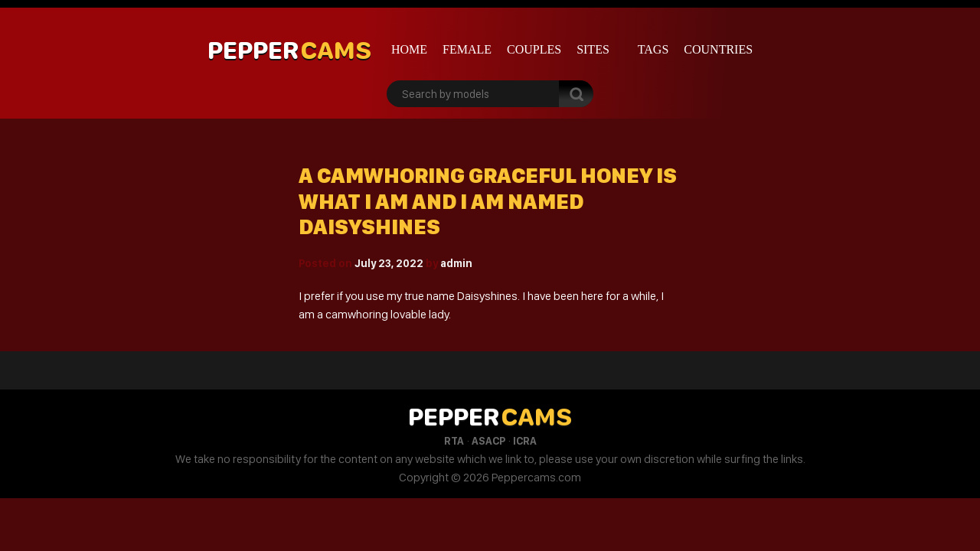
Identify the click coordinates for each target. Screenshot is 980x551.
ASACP (488, 441)
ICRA (525, 441)
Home (409, 49)
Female (467, 49)
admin (456, 263)
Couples (534, 49)
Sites (593, 49)
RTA (454, 441)
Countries (718, 49)
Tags (653, 49)
